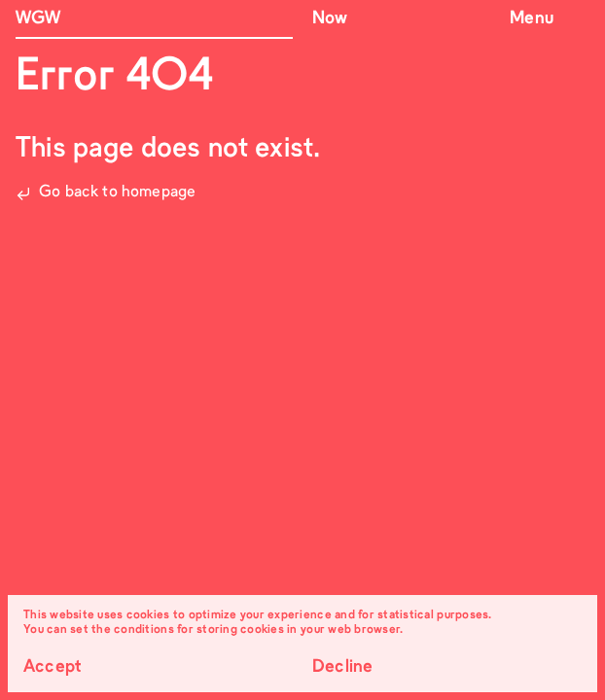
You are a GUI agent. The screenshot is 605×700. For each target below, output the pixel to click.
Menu (532, 19)
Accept (53, 667)
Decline (342, 667)
